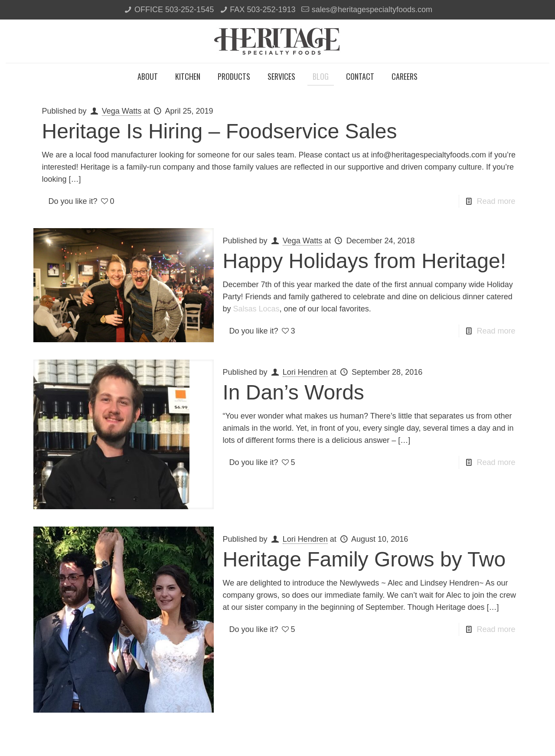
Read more (496, 201)
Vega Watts (122, 111)
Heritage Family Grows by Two (364, 559)
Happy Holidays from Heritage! (364, 261)
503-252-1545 (189, 10)
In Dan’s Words (293, 392)
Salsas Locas (256, 309)
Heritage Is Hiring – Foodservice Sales (220, 131)
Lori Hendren (305, 372)
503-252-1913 (271, 10)
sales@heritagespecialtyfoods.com (372, 10)
